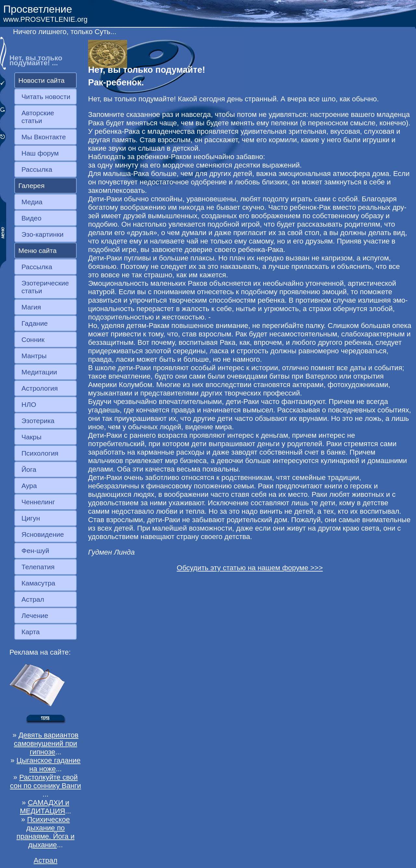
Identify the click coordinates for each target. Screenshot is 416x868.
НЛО (29, 404)
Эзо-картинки (43, 234)
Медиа (32, 202)
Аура (29, 486)
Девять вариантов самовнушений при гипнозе (46, 743)
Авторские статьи (38, 117)
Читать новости (46, 97)
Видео (31, 218)
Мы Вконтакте (44, 137)
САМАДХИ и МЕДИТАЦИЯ (45, 807)
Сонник (33, 340)
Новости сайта (42, 80)
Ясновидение (43, 534)
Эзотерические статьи (45, 287)
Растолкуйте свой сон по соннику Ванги (45, 781)
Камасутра (38, 583)
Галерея (32, 186)
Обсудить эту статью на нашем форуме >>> (250, 568)
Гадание (35, 323)
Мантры (34, 356)
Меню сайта (38, 251)
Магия (31, 307)
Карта (31, 632)
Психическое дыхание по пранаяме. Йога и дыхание (46, 832)
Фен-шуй (35, 551)
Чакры (32, 437)
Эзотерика (38, 421)
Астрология (40, 388)
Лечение (35, 616)
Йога (29, 469)
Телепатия (38, 567)
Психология (40, 453)
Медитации (39, 372)
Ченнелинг (38, 502)
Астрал (33, 599)
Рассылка (37, 169)
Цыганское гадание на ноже (49, 765)
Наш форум (40, 153)
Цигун (31, 518)
